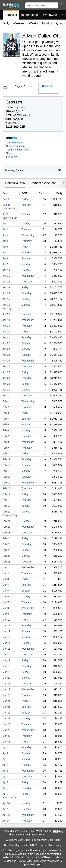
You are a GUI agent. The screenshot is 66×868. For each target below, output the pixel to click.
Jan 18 (6, 320)
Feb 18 (6, 500)
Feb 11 (6, 459)
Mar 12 (6, 631)
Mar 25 (6, 707)
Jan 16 (6, 305)
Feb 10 (6, 454)
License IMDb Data (43, 840)
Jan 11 (6, 276)
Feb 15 (6, 483)
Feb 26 (6, 550)
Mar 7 (6, 602)
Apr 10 (6, 803)
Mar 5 (6, 591)
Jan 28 (6, 378)
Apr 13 (6, 821)
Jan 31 (6, 395)
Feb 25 (6, 544)
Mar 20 (6, 678)
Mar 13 (6, 637)
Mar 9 (6, 614)
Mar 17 (6, 660)
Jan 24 (6, 355)
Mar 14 (6, 643)
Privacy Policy (25, 861)
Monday (26, 224)
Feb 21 (6, 521)
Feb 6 (6, 430)
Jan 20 (6, 332)
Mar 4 (6, 585)
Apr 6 (5, 776)
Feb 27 (6, 556)
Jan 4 (5, 235)
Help (58, 840)
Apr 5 (5, 771)
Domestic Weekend (43, 183)
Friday (25, 199)
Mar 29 (6, 730)
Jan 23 (6, 349)
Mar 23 (6, 695)
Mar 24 (6, 701)
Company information (18, 150)
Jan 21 (6, 337)
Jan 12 (6, 282)
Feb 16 (6, 488)
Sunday (26, 214)
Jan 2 (5, 224)
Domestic (11, 15)
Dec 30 (6, 199)
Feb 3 (6, 413)
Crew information (15, 146)
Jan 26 (6, 366)
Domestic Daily (15, 183)
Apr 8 (5, 788)
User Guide (24, 840)
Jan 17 (6, 314)
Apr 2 (5, 753)
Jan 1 (5, 214)
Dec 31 (6, 205)
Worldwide (50, 15)
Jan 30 (6, 390)
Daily (6, 23)
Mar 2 (6, 573)
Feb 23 (6, 533)
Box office (11, 157)
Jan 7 (5, 253)
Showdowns (39, 835)
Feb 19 (6, 506)
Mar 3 (6, 579)
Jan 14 (6, 293)
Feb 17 (6, 494)
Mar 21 (6, 684)
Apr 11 (6, 809)
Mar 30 (6, 736)
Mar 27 (6, 718)
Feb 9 (6, 448)
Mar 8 (6, 608)
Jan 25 (6, 361)
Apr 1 (5, 747)
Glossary (11, 840)
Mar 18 (6, 666)
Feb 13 (6, 471)
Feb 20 (6, 512)
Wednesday (28, 235)
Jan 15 (6, 299)
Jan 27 (6, 372)
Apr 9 (5, 794)
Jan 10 (6, 270)
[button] (62, 5)
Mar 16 (6, 655)
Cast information (15, 143)
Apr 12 (6, 815)
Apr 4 (5, 765)
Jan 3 (5, 229)
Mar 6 (6, 596)
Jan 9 (5, 264)
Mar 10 (6, 620)
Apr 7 (5, 782)
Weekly (34, 23)
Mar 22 (6, 689)
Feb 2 (6, 407)
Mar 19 (6, 672)
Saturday (26, 205)
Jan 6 (5, 247)
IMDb (48, 845)
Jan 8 (5, 258)
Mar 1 (6, 567)
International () (18, 115)
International (30, 15)
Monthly (48, 23)
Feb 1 (6, 401)
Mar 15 (6, 649)
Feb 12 (6, 465)
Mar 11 (6, 625)
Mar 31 (6, 742)
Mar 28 (6, 724)
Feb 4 (6, 419)
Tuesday (26, 229)
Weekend (19, 23)
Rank (42, 193)
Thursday (27, 241)
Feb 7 (6, 436)
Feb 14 (6, 477)
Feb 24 (6, 538)
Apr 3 (5, 759)
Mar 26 (6, 713)
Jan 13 (6, 287)
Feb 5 (6, 424)
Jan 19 (6, 326)
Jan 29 (6, 384)
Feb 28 (6, 562)
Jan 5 (5, 241)
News (9, 153)
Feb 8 (6, 442)
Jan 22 (6, 343)
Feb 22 (6, 527)
